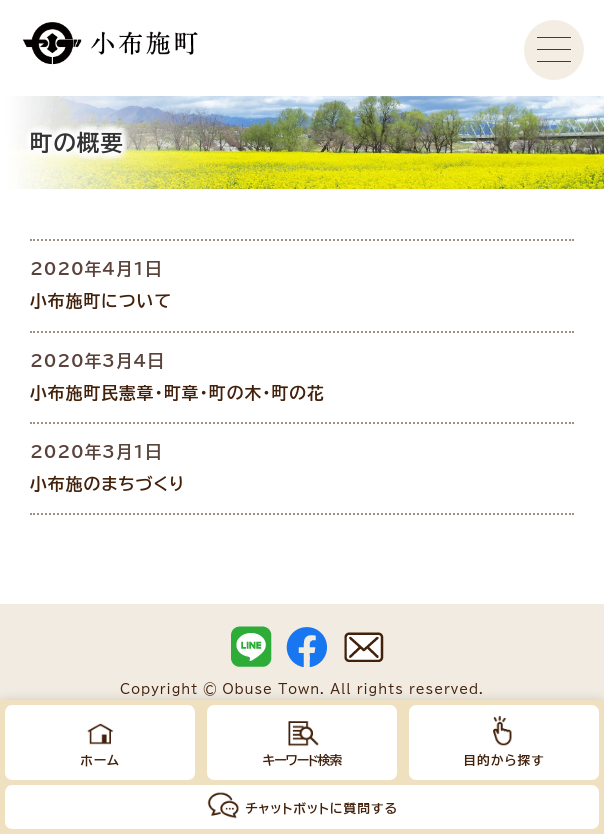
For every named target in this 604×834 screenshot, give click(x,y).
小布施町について (101, 300)
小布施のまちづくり (107, 483)
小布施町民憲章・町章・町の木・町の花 (177, 392)
